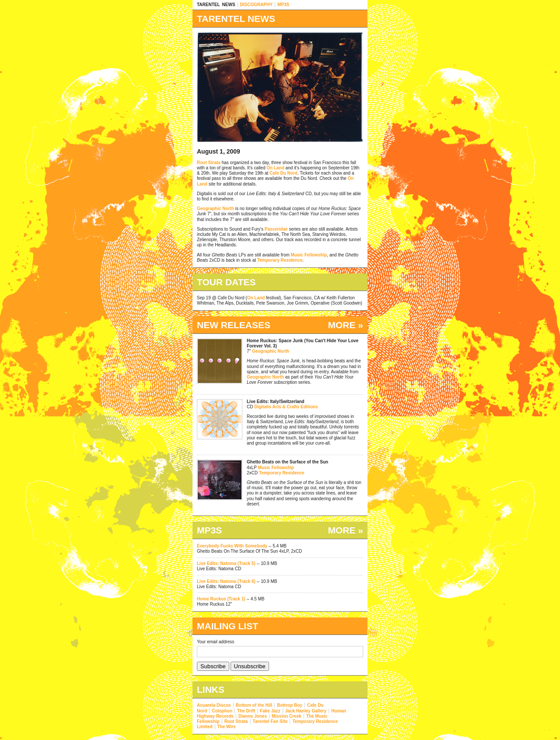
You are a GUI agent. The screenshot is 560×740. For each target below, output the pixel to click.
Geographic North (215, 209)
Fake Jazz (270, 711)
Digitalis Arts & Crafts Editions (286, 407)
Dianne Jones (253, 716)
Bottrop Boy (290, 705)
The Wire (227, 727)
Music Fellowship (309, 255)
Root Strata (209, 163)
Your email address (215, 642)
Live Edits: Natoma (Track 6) (226, 581)
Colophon (222, 711)
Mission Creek (287, 716)
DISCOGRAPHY (256, 5)
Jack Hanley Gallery (306, 711)
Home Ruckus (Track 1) (221, 599)
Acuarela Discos (214, 705)
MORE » (345, 325)
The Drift (246, 711)
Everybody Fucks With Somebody (232, 546)
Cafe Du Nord (283, 173)
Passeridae (276, 229)
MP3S (283, 5)
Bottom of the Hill (254, 705)
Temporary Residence (280, 260)
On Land (275, 168)
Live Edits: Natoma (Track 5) (226, 563)
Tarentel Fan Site (270, 721)
